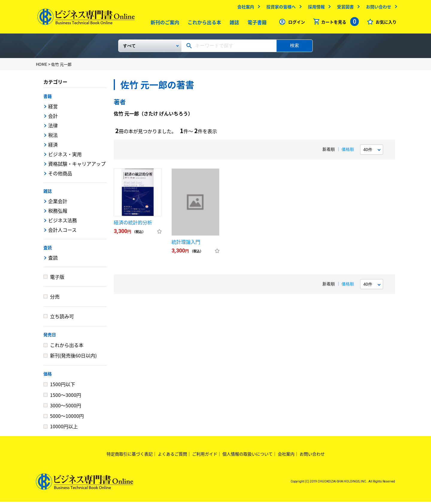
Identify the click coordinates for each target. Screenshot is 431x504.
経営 (53, 109)
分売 (55, 299)
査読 (48, 250)
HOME (42, 67)
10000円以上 (64, 429)
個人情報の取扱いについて (248, 456)
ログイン (295, 23)
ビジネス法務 (63, 223)
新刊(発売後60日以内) (73, 358)
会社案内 (244, 8)
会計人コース (62, 232)
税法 (53, 137)
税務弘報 (58, 213)
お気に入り (385, 23)
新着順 (329, 152)
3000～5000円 (66, 408)
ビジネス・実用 (65, 156)
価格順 (348, 152)
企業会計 (58, 203)
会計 (53, 118)
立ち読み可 (62, 319)
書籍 (48, 98)
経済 (53, 147)
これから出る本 (203, 24)
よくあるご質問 (172, 456)
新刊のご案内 (164, 24)
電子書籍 (256, 24)
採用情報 (315, 8)
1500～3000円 (66, 397)
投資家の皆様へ (280, 8)
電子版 (57, 279)
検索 (295, 48)
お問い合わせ (377, 8)
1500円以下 (63, 386)
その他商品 (60, 176)
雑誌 (233, 24)
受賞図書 (344, 8)
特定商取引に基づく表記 (130, 456)
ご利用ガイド (205, 456)
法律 (53, 128)
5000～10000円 (67, 418)
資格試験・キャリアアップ (77, 166)
